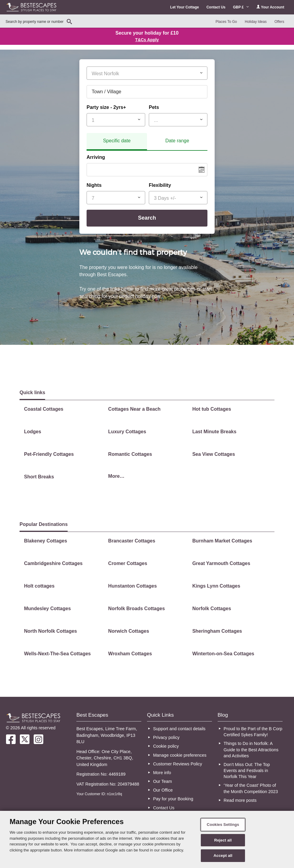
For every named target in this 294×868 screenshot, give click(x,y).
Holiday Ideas (256, 22)
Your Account (270, 7)
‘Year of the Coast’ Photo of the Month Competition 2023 (251, 788)
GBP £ (241, 7)
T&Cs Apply (147, 40)
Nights (94, 185)
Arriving (96, 157)
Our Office (163, 790)
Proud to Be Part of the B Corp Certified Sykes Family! (253, 732)
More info (162, 773)
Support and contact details (179, 729)
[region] (147, 839)
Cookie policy (166, 746)
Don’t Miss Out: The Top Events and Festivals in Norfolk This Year (247, 771)
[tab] (117, 142)
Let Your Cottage (185, 7)
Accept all (223, 856)
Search (147, 218)
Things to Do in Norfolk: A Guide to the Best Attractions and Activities (251, 749)
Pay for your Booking (173, 799)
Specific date (117, 141)
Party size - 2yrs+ (106, 107)
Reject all (223, 840)
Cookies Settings (223, 825)
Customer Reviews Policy (178, 764)
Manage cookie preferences (180, 755)
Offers (279, 22)
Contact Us (216, 7)
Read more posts (240, 800)
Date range (177, 141)
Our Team (162, 781)
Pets (154, 107)
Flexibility (160, 185)
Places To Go (226, 22)
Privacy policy (166, 737)
